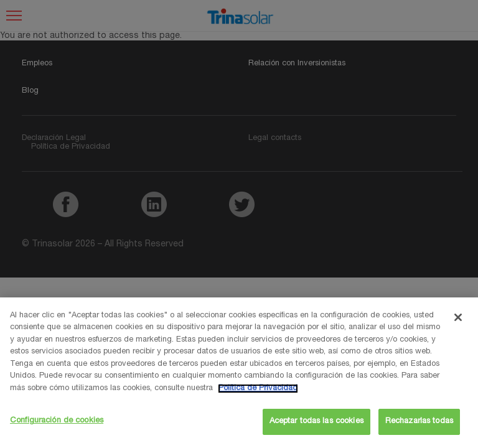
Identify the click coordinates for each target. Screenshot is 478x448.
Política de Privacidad (258, 389)
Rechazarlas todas (419, 422)
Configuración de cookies (57, 421)
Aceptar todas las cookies (316, 422)
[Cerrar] (458, 317)
